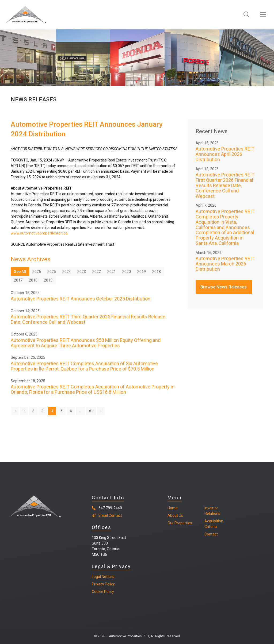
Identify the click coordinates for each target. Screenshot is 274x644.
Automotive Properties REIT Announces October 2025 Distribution (81, 299)
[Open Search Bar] (246, 15)
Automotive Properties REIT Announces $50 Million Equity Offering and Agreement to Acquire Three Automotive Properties (86, 343)
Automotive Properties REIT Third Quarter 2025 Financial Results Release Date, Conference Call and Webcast (88, 319)
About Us (175, 515)
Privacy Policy (103, 584)
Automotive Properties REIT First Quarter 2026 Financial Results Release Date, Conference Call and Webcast (225, 185)
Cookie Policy (103, 592)
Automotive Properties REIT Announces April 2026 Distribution (225, 154)
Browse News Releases (224, 287)
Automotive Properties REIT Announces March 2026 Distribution (225, 264)
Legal (96, 577)
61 (91, 411)
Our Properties (180, 523)
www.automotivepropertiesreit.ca (39, 233)
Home (173, 508)
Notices (108, 577)
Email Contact (110, 515)
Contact (211, 534)
